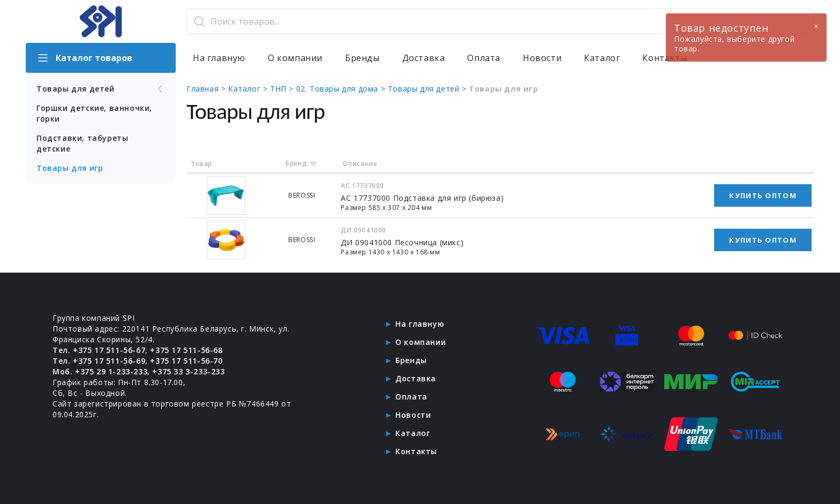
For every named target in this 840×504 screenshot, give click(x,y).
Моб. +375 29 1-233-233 (100, 371)
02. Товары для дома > (342, 89)
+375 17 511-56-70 (186, 361)
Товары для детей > (428, 89)
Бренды (362, 58)
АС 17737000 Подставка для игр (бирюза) (422, 198)
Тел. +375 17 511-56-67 (99, 350)
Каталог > (249, 89)
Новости (542, 58)
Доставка (424, 58)
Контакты (416, 451)
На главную (219, 58)
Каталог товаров (84, 58)
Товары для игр (70, 168)
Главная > (207, 89)
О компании (295, 58)
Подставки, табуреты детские (82, 143)
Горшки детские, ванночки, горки (94, 113)
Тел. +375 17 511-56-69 (99, 361)
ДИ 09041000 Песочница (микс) (402, 242)
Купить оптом (763, 195)
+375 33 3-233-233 (188, 371)
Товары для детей (101, 89)
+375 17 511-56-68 (186, 350)
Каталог (602, 58)
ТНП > (283, 89)
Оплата (484, 58)
